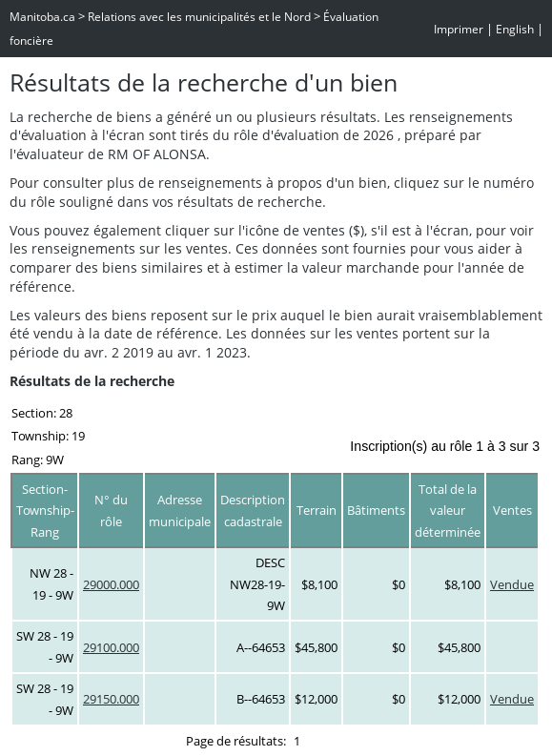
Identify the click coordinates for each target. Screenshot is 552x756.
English (515, 29)
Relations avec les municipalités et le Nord (199, 17)
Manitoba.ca (42, 17)
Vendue (512, 584)
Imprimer (459, 29)
